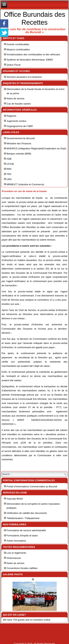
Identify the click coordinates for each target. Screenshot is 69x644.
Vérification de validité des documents (27, 513)
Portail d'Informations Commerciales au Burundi (32, 487)
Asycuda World (15, 499)
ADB (9, 159)
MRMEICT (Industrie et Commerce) (25, 184)
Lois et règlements (16, 553)
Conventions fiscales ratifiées (22, 568)
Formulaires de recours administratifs (26, 530)
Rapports (11, 116)
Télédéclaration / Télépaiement (23, 518)
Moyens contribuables (18, 49)
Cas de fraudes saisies (19, 104)
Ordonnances (14, 558)
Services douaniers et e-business (24, 77)
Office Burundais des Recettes (35, 18)
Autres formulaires (16, 541)
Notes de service (16, 99)
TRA (9, 174)
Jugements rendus (16, 121)
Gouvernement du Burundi (21, 138)
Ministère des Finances (19, 143)
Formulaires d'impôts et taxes (22, 536)
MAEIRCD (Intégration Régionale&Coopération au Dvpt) (36, 148)
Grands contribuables (18, 44)
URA (9, 179)
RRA (9, 169)
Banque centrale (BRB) (19, 154)
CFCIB (10, 164)
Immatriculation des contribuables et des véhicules (33, 54)
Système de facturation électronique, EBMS (30, 60)
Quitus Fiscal (14, 65)
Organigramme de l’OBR (20, 126)
